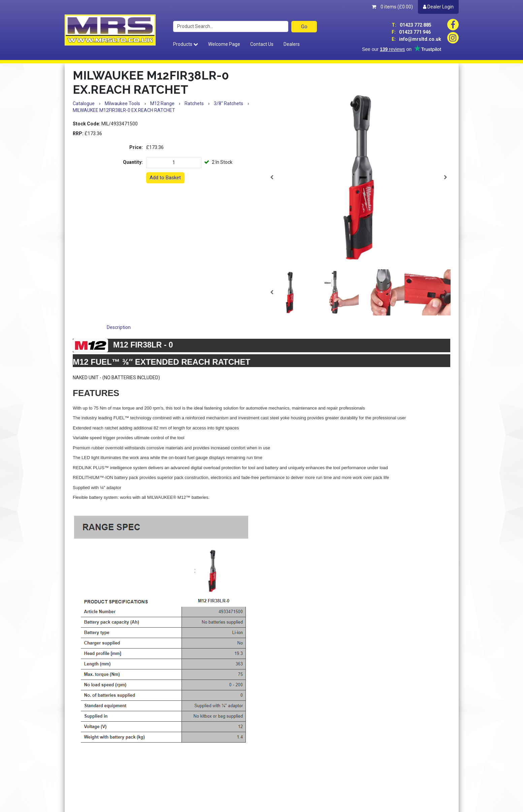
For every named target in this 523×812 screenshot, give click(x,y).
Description (119, 327)
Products (186, 44)
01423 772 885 (412, 25)
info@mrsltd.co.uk (416, 39)
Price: (136, 147)
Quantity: (133, 162)
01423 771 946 (411, 32)
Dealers (292, 44)
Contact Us (262, 44)
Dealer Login (438, 7)
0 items (392, 7)
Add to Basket (165, 178)
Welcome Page (224, 44)
